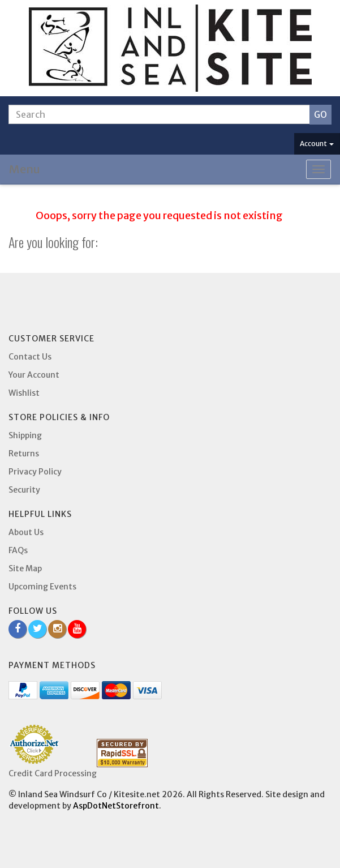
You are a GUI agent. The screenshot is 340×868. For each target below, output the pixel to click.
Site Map (25, 568)
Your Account (34, 375)
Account (317, 144)
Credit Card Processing (53, 773)
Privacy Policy (35, 472)
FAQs (18, 550)
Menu (25, 169)
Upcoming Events (42, 587)
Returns (24, 454)
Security (24, 490)
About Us (26, 532)
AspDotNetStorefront (116, 806)
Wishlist (24, 393)
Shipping (25, 435)
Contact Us (30, 357)
